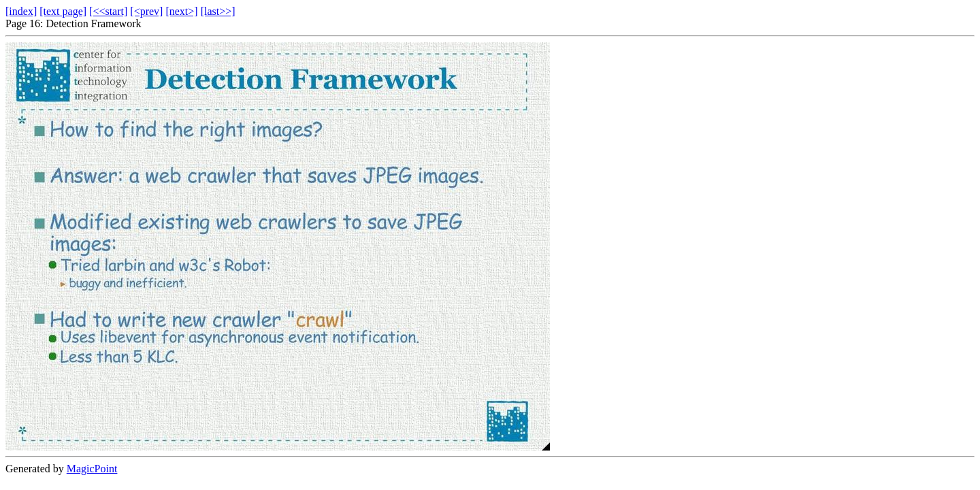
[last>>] (218, 11)
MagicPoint (92, 469)
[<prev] (146, 11)
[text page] (63, 11)
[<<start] (108, 11)
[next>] (181, 11)
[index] (21, 11)
